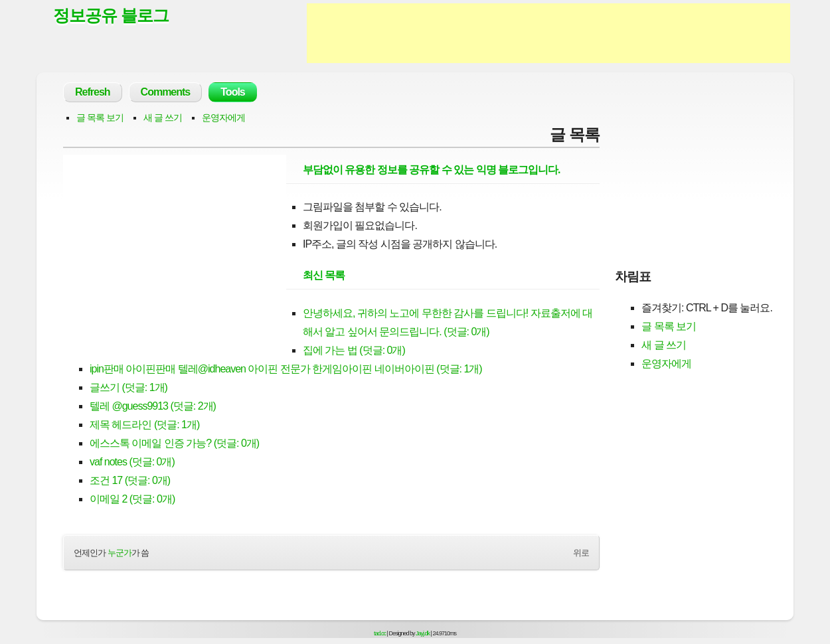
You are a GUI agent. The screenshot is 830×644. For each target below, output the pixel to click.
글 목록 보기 (100, 118)
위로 (581, 553)
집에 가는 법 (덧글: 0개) (354, 350)
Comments (166, 92)
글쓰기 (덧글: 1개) (128, 387)
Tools (232, 92)
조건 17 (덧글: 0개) (130, 480)
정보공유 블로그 (111, 15)
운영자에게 (223, 118)
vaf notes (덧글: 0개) (132, 462)
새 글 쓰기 (163, 118)
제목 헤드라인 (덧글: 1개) (144, 425)
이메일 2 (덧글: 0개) (132, 499)
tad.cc (380, 633)
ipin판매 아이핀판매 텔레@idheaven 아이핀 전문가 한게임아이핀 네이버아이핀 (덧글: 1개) (286, 369)
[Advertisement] (548, 33)
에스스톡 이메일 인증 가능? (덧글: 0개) (174, 443)
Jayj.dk (423, 633)
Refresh (93, 92)
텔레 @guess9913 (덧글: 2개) (153, 406)
